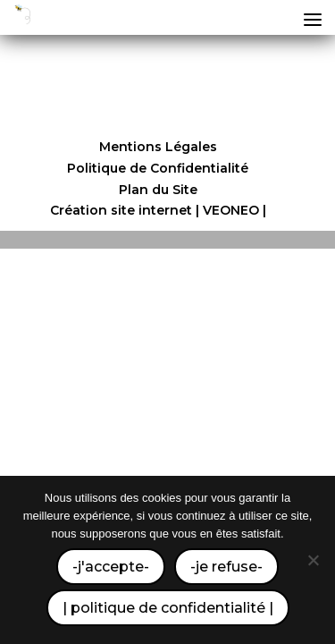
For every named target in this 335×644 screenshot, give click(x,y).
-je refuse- (226, 567)
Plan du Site (158, 190)
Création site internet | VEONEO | (158, 210)
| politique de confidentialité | (168, 608)
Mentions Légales (158, 147)
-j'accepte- (111, 567)
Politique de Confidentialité (158, 168)
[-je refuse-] (313, 560)
